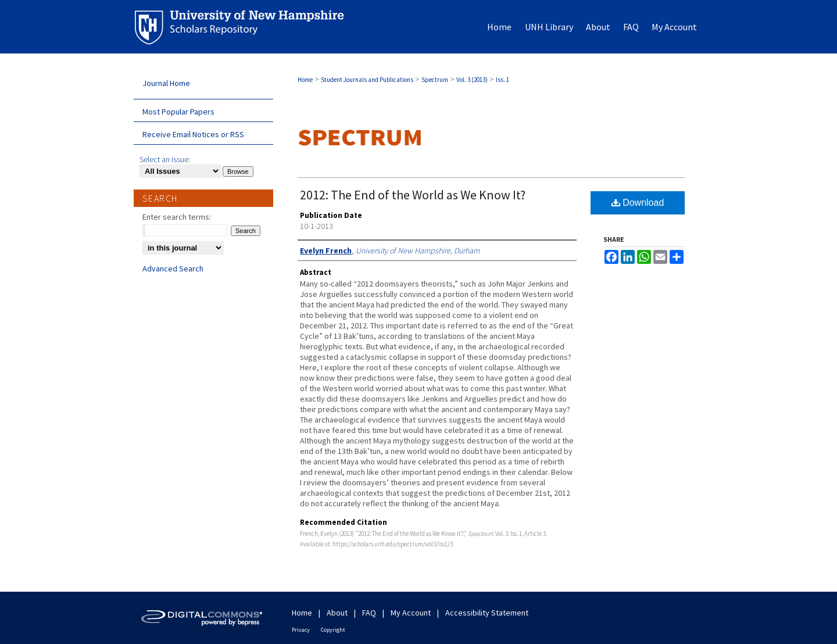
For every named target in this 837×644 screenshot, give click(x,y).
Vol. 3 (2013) (472, 80)
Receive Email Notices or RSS (193, 134)
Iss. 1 (502, 80)
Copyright (333, 630)
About (337, 613)
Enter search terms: (177, 217)
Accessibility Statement (487, 613)
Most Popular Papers (178, 112)
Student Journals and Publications (367, 80)
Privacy (301, 630)
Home (305, 80)
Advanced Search (173, 269)
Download (638, 203)
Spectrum (435, 80)
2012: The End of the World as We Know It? (413, 195)
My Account (411, 613)
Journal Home (166, 83)
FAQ (369, 613)
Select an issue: (165, 159)
